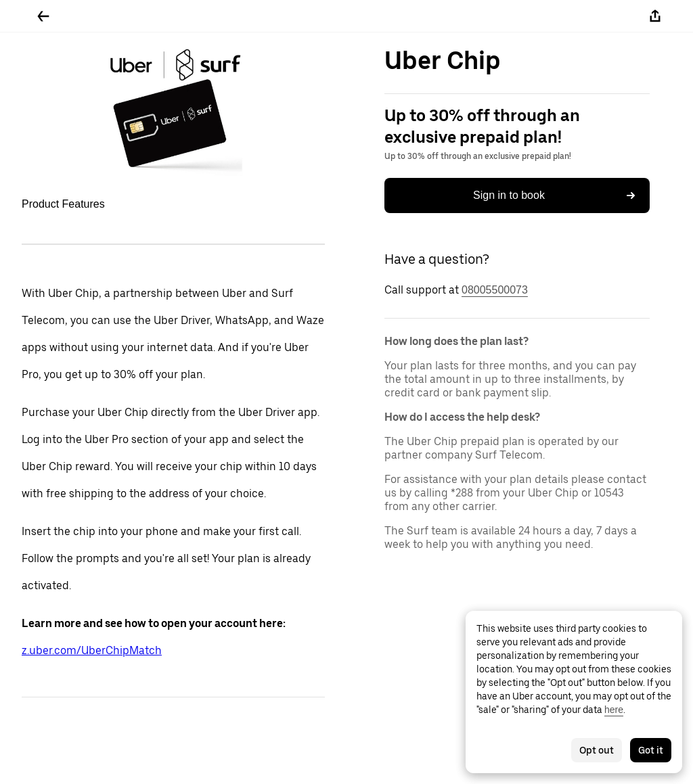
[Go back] (43, 16)
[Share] (655, 16)
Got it (651, 750)
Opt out (597, 750)
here (614, 710)
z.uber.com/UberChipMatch (92, 650)
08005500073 (495, 290)
